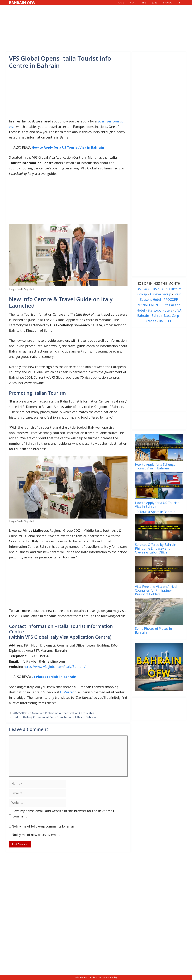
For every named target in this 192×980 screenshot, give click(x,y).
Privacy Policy (110, 977)
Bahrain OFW (22, 3)
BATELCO (166, 321)
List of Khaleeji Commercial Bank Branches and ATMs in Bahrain (55, 717)
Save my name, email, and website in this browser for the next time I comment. (63, 814)
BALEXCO (144, 289)
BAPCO (158, 289)
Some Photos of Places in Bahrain (153, 630)
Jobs (155, 3)
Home (121, 3)
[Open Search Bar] (179, 3)
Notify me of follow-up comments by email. (44, 826)
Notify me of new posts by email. (36, 835)
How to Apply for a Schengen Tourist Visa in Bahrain (156, 466)
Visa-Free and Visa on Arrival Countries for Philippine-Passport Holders (156, 590)
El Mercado (68, 692)
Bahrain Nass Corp (165, 316)
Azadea (151, 321)
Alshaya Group (160, 294)
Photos (168, 3)
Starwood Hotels (160, 310)
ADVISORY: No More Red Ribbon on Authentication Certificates (54, 713)
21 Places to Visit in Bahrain (54, 677)
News (133, 3)
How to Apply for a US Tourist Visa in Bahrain (68, 147)
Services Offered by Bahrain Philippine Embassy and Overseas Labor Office (156, 548)
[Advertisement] (96, 28)
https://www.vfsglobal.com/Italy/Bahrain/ (55, 667)
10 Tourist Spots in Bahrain (155, 512)
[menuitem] (159, 453)
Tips (144, 3)
